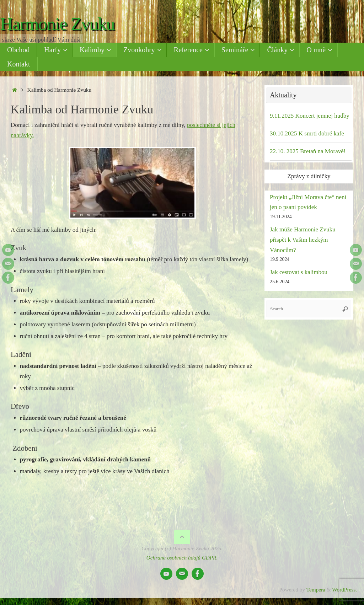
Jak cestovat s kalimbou (299, 272)
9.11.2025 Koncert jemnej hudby (310, 116)
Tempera (316, 590)
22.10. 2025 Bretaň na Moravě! (308, 151)
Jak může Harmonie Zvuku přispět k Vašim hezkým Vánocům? (303, 240)
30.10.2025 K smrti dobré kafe (307, 133)
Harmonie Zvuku (57, 24)
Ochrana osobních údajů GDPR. (182, 558)
